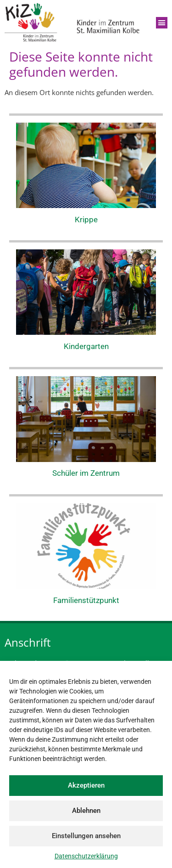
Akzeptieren (86, 785)
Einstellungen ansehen (86, 836)
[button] (162, 23)
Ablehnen (86, 811)
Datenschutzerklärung (86, 856)
